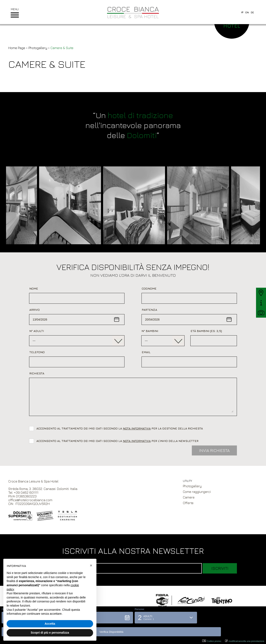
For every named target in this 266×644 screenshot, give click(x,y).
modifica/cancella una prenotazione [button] (245, 641)
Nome (34, 288)
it (242, 12)
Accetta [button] (50, 624)
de (252, 12)
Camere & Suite (62, 48)
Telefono (37, 352)
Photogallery (38, 48)
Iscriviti (220, 568)
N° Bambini (150, 331)
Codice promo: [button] (212, 641)
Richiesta (37, 373)
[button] (100, 630)
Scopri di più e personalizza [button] (50, 633)
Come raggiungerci (197, 492)
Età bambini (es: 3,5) (206, 331)
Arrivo (34, 310)
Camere (189, 497)
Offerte (188, 503)
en (247, 12)
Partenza (149, 310)
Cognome (149, 288)
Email (146, 352)
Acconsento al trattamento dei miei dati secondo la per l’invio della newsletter (117, 441)
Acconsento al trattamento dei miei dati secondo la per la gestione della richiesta (121, 428)
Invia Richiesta (214, 450)
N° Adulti (37, 331)
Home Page (17, 48)
